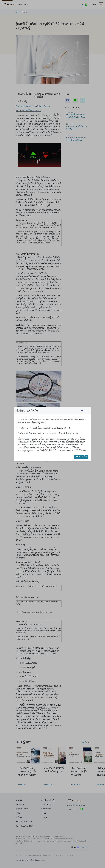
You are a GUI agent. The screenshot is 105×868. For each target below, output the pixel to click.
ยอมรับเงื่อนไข (81, 457)
